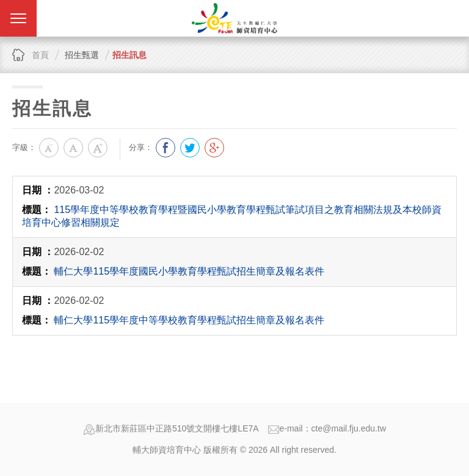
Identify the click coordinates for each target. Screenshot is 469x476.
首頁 (40, 55)
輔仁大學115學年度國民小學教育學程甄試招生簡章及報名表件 (189, 271)
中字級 (73, 148)
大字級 (98, 148)
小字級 (49, 148)
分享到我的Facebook (165, 148)
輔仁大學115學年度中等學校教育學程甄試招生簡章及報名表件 (189, 320)
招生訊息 (129, 55)
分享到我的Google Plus (214, 148)
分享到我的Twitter (190, 148)
